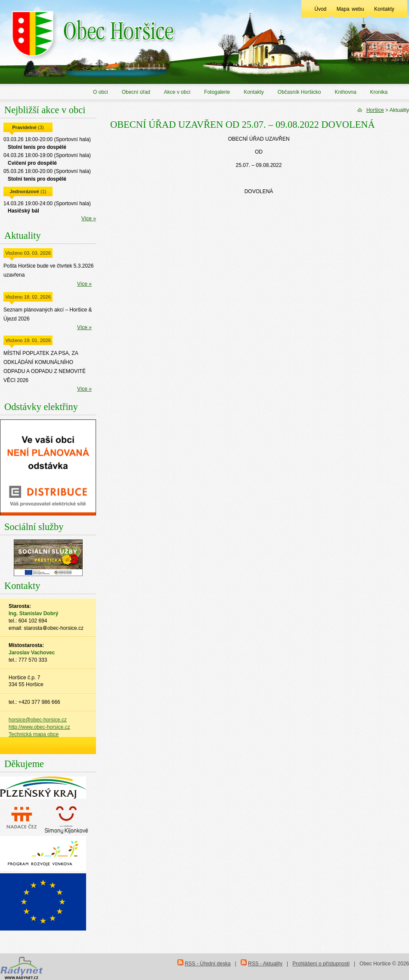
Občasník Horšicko (299, 92)
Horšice (375, 110)
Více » (89, 219)
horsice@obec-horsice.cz (38, 720)
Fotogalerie (217, 92)
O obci (101, 92)
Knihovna (346, 92)
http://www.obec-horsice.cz (39, 727)
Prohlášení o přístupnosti (321, 964)
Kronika (379, 92)
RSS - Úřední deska (208, 964)
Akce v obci (177, 92)
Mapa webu (350, 9)
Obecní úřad (136, 92)
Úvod (320, 9)
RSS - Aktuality (265, 964)
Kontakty (384, 9)
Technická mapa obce (34, 734)
